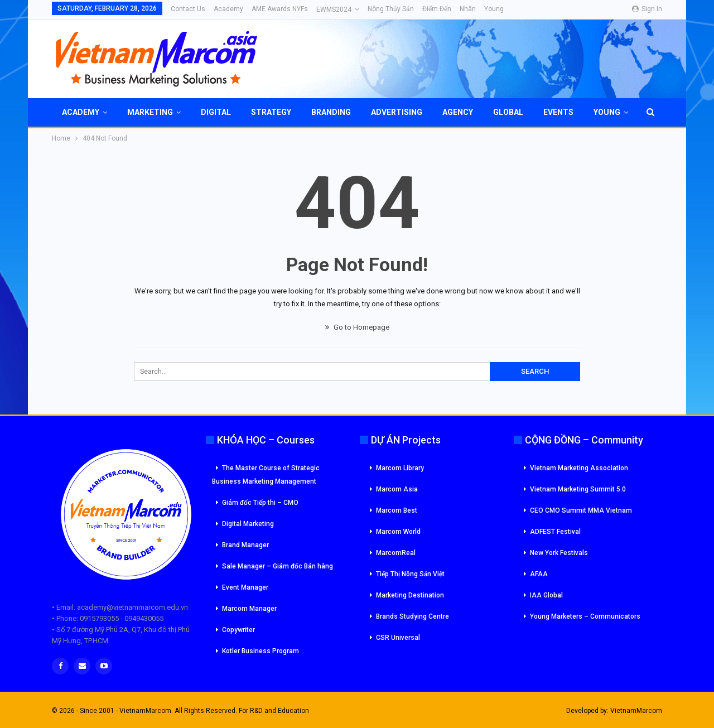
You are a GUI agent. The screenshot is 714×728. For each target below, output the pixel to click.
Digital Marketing (248, 524)
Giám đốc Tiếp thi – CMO (260, 503)
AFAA (539, 574)
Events (558, 112)
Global (508, 112)
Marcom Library (400, 468)
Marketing (150, 112)
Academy (228, 9)
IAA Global (546, 595)
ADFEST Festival (555, 532)
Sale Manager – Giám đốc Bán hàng (278, 566)
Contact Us (188, 9)
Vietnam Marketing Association (579, 468)
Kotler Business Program (260, 651)
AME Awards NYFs (280, 9)
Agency (458, 112)
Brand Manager (245, 545)
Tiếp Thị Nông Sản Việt (410, 574)
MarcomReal (396, 553)
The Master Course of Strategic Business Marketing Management (266, 475)
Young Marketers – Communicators (585, 616)
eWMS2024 (334, 9)
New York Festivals (559, 553)
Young (494, 9)
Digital (216, 112)
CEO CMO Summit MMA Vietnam (581, 510)
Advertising (397, 112)
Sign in (647, 9)
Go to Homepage (357, 327)
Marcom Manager (249, 609)
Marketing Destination (410, 595)
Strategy (271, 112)
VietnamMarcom (636, 711)
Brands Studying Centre (413, 616)
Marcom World (398, 532)
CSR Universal (398, 638)
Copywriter (238, 630)
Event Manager (245, 587)
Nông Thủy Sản (391, 9)
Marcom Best (397, 510)
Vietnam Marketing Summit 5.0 (578, 489)
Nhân (468, 9)
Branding (331, 112)
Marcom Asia (397, 489)
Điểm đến (437, 9)
